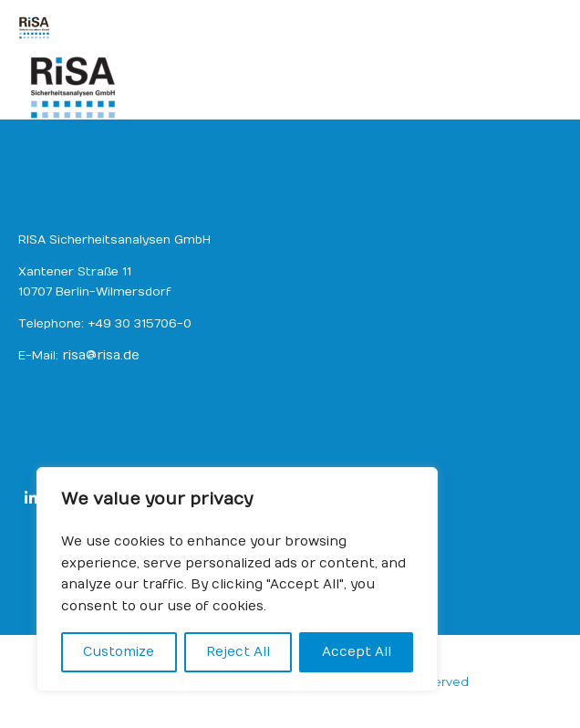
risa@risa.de (101, 355)
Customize (119, 652)
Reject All (238, 652)
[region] (237, 579)
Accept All (357, 652)
